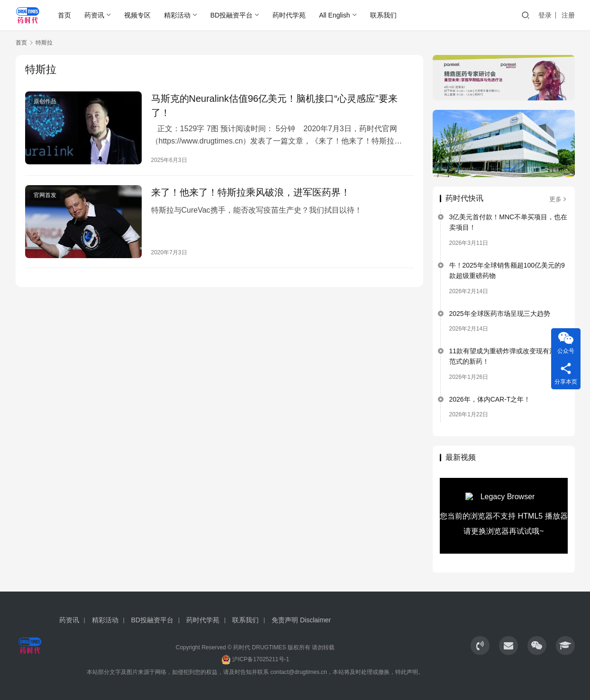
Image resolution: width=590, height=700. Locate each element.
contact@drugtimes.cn (299, 672)
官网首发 (45, 195)
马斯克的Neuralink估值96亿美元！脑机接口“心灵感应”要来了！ (274, 106)
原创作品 (45, 101)
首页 (64, 15)
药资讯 (94, 15)
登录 (545, 15)
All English (334, 15)
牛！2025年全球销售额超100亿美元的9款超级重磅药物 (507, 270)
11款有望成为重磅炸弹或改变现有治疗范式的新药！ (506, 356)
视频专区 (137, 15)
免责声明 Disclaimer (301, 620)
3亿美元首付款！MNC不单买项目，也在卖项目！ (508, 222)
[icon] (480, 646)
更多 (558, 199)
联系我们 (383, 15)
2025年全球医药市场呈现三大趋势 (500, 314)
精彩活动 (177, 15)
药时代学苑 (289, 15)
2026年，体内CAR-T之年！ (490, 399)
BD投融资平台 (231, 15)
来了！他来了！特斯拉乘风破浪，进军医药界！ (251, 192)
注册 (568, 15)
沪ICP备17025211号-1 (261, 659)
